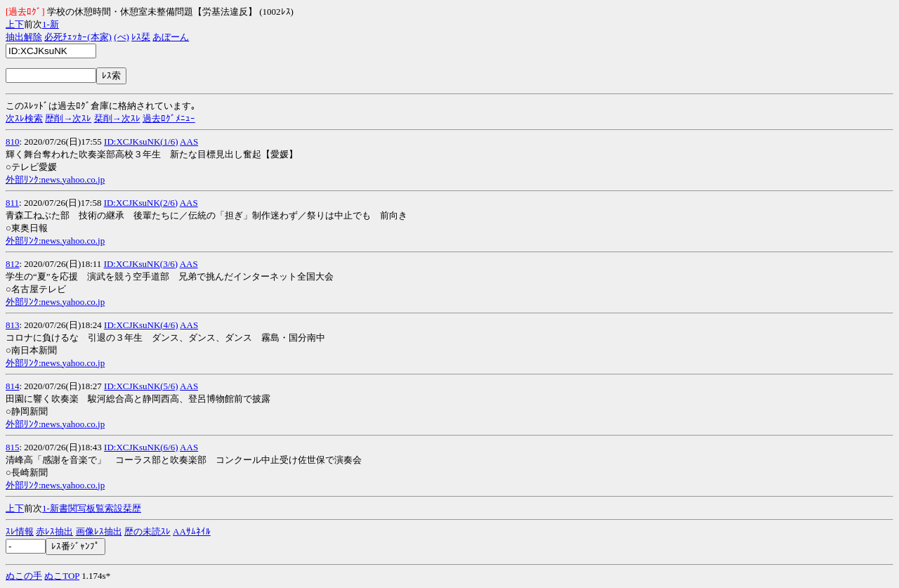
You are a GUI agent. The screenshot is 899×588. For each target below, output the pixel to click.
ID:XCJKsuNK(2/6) (141, 203)
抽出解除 (24, 37)
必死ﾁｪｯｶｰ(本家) (78, 37)
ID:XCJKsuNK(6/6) (141, 447)
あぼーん (171, 37)
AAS (189, 142)
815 (13, 447)
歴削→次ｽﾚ (68, 118)
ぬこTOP (62, 576)
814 (13, 386)
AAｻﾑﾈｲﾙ (192, 531)
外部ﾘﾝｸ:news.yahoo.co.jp (55, 179)
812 (13, 264)
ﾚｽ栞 (141, 37)
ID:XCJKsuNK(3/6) (141, 264)
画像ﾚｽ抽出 (99, 531)
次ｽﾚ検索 (24, 118)
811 (12, 203)
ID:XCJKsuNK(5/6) (141, 386)
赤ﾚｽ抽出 (54, 531)
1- (46, 24)
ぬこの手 (24, 576)
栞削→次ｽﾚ (117, 118)
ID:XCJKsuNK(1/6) (141, 142)
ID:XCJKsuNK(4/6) (141, 325)
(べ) (122, 37)
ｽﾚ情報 (20, 531)
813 (13, 325)
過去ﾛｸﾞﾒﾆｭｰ (169, 118)
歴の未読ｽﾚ (147, 531)
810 (13, 142)
